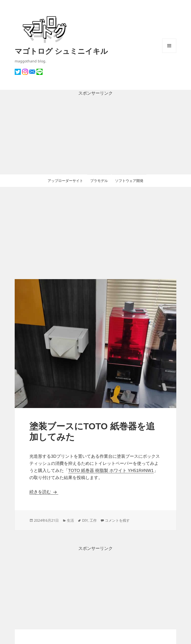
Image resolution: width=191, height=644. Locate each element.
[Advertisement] (95, 135)
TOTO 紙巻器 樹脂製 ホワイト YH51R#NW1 (111, 471)
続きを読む (44, 492)
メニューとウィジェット (169, 53)
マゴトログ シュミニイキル (61, 51)
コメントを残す (117, 520)
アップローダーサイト (65, 181)
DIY (85, 520)
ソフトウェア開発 (129, 181)
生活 (70, 520)
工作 (93, 520)
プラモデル (99, 181)
